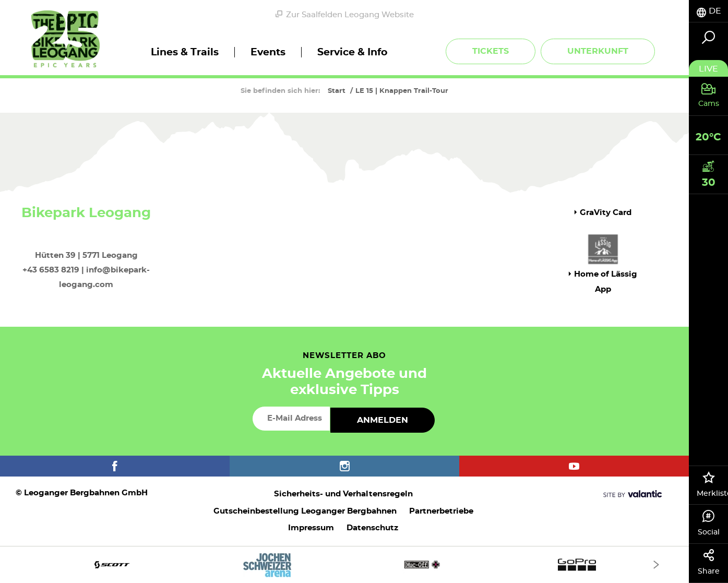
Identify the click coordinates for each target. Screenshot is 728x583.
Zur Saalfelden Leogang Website (345, 15)
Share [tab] (708, 562)
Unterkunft (598, 51)
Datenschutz (372, 528)
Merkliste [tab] (712, 484)
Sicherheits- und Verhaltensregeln (343, 494)
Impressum (311, 528)
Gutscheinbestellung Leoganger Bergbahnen (305, 511)
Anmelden (383, 420)
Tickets (491, 51)
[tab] (708, 11)
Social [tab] (708, 523)
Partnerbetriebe (441, 511)
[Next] (656, 564)
